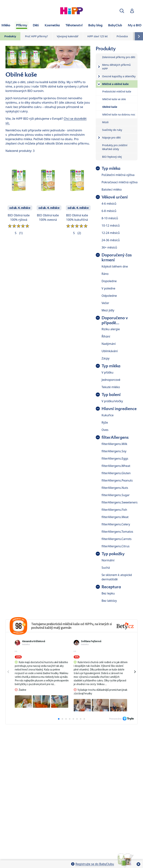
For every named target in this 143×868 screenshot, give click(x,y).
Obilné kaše (110, 107)
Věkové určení (115, 197)
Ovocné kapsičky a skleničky (119, 76)
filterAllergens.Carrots (117, 539)
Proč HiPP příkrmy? (36, 36)
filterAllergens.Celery (116, 524)
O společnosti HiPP (91, 788)
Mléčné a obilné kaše (115, 84)
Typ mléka (111, 168)
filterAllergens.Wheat (116, 466)
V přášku (108, 372)
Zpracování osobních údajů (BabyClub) (88, 798)
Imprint (114, 811)
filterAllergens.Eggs (115, 458)
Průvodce (122, 36)
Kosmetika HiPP (39, 788)
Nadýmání (109, 344)
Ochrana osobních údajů (45, 798)
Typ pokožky (113, 554)
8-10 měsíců (110, 218)
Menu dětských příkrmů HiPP (116, 67)
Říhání (106, 336)
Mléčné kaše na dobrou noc (119, 114)
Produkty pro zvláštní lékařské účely (115, 147)
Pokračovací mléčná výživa (120, 182)
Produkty (10, 36)
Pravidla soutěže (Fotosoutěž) (42, 811)
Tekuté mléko (111, 387)
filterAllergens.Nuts (115, 488)
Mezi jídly (108, 310)
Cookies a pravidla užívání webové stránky (97, 804)
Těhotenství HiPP (64, 788)
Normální (108, 560)
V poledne (108, 288)
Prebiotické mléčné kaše (117, 91)
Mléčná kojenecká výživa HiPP (39, 781)
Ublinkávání (110, 351)
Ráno (105, 274)
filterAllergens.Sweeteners (120, 502)
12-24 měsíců (111, 233)
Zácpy (106, 358)
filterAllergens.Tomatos (117, 532)
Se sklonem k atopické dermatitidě (117, 577)
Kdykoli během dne (115, 266)
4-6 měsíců (109, 204)
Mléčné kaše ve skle (114, 99)
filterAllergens (115, 437)
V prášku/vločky (112, 401)
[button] (122, 11)
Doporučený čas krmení (117, 257)
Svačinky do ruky (112, 130)
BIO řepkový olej (112, 157)
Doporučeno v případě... (115, 320)
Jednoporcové (111, 380)
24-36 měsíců (111, 240)
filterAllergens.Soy (114, 451)
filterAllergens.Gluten (116, 473)
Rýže (105, 422)
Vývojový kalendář (68, 36)
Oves (105, 430)
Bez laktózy (109, 601)
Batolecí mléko (112, 189)
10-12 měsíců (111, 225)
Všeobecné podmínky (78, 811)
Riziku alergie (111, 329)
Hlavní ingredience (119, 409)
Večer (105, 303)
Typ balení (111, 395)
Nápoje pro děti (111, 138)
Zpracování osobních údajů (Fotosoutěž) (43, 804)
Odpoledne (109, 296)
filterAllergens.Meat (115, 517)
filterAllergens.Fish (114, 510)
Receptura (111, 587)
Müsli (105, 122)
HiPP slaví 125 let (97, 36)
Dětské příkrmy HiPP (75, 781)
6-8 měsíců (109, 211)
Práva (100, 811)
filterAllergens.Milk (114, 444)
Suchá (106, 568)
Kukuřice (108, 415)
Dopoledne (109, 281)
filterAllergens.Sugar (116, 495)
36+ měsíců (109, 247)
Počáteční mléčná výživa (118, 175)
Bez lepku (108, 593)
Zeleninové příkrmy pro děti (119, 57)
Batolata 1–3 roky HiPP (107, 781)
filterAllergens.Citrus (116, 546)
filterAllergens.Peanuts (117, 480)
